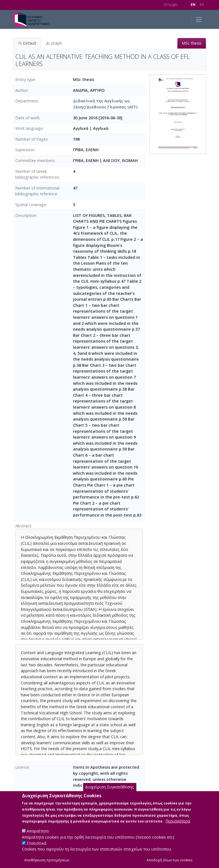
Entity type (25, 79)
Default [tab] (27, 43)
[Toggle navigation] (199, 20)
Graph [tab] (54, 43)
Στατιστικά (36, 850)
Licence (22, 767)
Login (171, 5)
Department (27, 101)
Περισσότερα (178, 828)
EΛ (202, 5)
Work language (29, 128)
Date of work (27, 118)
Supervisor (25, 150)
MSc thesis (192, 43)
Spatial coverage (31, 205)
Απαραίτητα (38, 838)
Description (26, 215)
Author (22, 90)
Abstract (23, 526)
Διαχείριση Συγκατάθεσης (109, 794)
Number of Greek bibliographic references (37, 174)
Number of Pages (32, 139)
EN (193, 5)
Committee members (35, 160)
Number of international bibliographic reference (37, 191)
